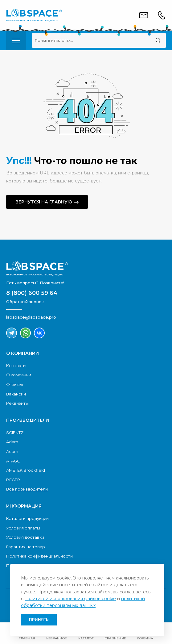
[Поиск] (158, 40)
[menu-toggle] (16, 40)
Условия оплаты (23, 528)
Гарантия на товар (26, 547)
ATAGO (13, 461)
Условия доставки (25, 537)
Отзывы (14, 384)
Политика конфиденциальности (39, 556)
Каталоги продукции (27, 518)
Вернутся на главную (44, 202)
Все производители (27, 489)
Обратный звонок (25, 302)
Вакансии (16, 394)
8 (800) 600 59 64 (32, 293)
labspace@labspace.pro (31, 317)
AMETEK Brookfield (26, 470)
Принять (39, 619)
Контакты (16, 366)
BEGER (13, 480)
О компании (19, 375)
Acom (12, 451)
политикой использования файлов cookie (70, 599)
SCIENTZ (15, 433)
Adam (12, 442)
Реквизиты (17, 403)
